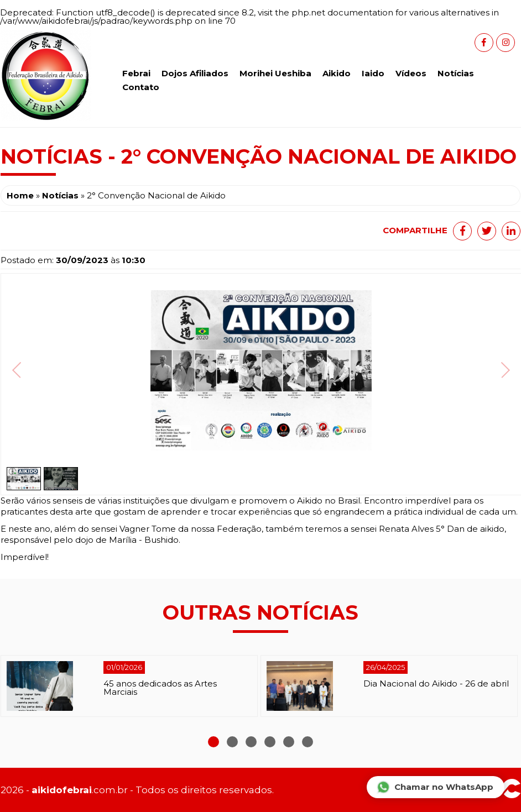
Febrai (136, 73)
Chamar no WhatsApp (435, 787)
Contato (141, 87)
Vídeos (411, 73)
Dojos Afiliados (195, 73)
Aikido (337, 73)
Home (20, 195)
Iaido (373, 73)
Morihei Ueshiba (275, 73)
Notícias (456, 73)
